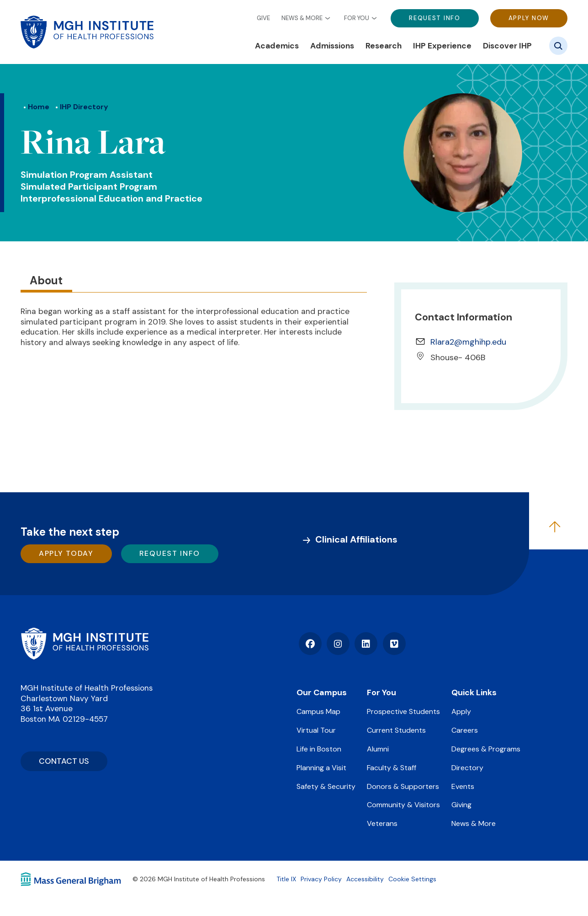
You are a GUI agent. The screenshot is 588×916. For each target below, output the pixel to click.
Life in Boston (319, 749)
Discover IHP (507, 46)
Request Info (434, 18)
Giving (461, 805)
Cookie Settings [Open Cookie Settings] (412, 879)
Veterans (382, 823)
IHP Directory (84, 107)
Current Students (396, 730)
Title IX (286, 879)
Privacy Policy (321, 879)
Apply (461, 711)
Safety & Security (326, 786)
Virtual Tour (316, 730)
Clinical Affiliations (356, 539)
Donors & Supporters (403, 786)
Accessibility (365, 879)
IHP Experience (442, 46)
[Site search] (558, 46)
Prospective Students (403, 711)
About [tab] (46, 280)
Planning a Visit (321, 768)
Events (463, 786)
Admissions (332, 46)
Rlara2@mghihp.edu (468, 342)
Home (39, 107)
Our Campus (322, 692)
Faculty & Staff (392, 768)
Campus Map (318, 711)
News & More (302, 18)
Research (384, 46)
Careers (465, 730)
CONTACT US (64, 761)
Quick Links (474, 692)
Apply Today (66, 553)
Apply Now (529, 18)
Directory (467, 768)
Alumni (378, 749)
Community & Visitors (403, 805)
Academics (277, 46)
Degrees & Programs (486, 749)
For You (357, 18)
